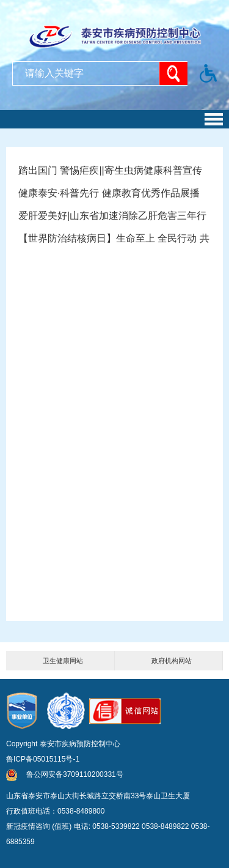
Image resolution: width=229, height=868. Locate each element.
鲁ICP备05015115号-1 (43, 759)
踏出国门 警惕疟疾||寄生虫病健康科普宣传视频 (114, 173)
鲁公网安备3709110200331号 (65, 774)
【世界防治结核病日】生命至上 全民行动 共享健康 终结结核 (114, 241)
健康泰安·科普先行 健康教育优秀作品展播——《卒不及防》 (114, 196)
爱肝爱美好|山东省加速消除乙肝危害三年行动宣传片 (114, 219)
